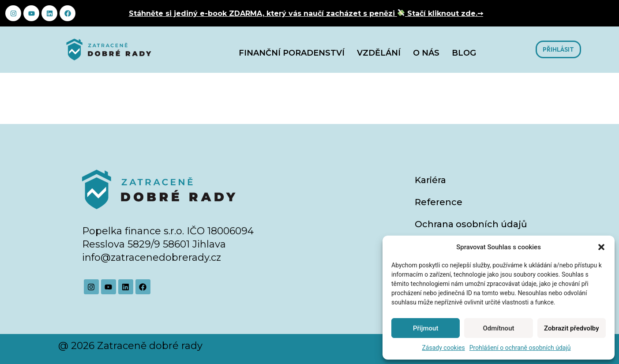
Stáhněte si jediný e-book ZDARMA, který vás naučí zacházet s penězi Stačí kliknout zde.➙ (306, 13)
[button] (601, 247)
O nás (426, 53)
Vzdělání (379, 53)
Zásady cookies (443, 348)
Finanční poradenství (292, 53)
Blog (464, 53)
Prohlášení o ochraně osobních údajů (520, 348)
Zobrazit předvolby (572, 328)
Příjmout (426, 328)
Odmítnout (499, 328)
